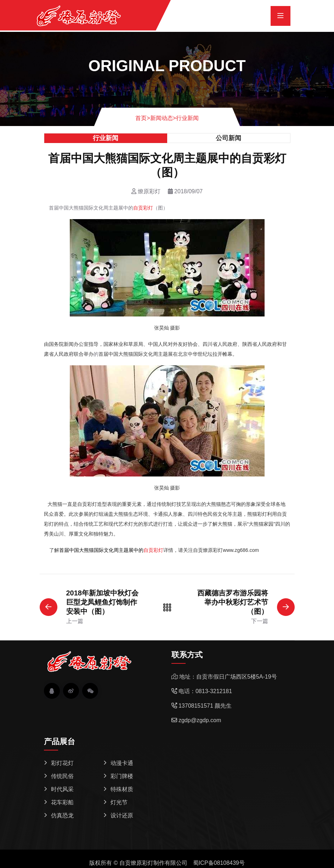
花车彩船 (62, 802)
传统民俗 (62, 776)
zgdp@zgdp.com (200, 720)
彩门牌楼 (122, 776)
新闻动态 (162, 118)
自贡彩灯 (143, 208)
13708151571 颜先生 (205, 706)
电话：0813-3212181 (205, 691)
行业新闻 (187, 118)
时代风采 (62, 789)
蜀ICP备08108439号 (219, 863)
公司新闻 (228, 138)
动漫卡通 (122, 763)
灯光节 (119, 802)
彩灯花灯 (62, 763)
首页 (143, 118)
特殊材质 (122, 789)
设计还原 (122, 815)
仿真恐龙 (62, 815)
